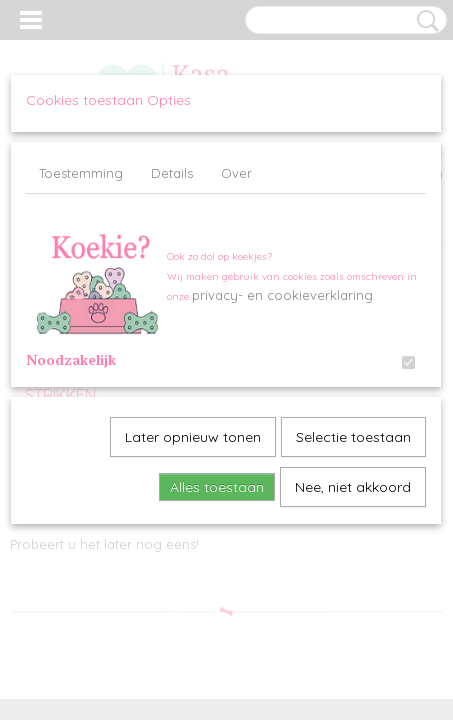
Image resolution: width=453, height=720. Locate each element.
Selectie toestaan (353, 437)
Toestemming (81, 173)
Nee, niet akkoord (353, 487)
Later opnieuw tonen (193, 437)
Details (172, 173)
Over (236, 173)
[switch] (408, 362)
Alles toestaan (217, 487)
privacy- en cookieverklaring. (284, 295)
